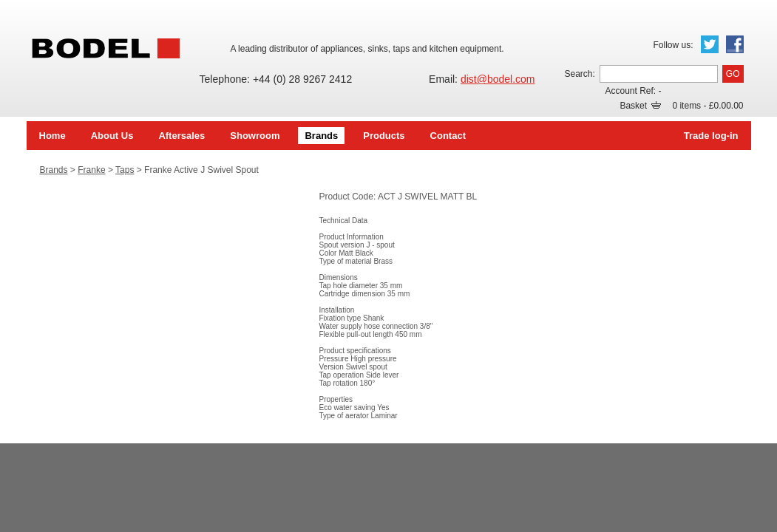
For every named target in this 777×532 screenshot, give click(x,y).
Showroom (255, 136)
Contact (448, 136)
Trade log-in (711, 136)
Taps (125, 170)
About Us (112, 136)
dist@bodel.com (498, 79)
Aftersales (181, 136)
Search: (579, 74)
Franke (91, 170)
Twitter (710, 44)
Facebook (735, 44)
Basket (640, 106)
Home (52, 136)
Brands (321, 136)
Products (384, 136)
